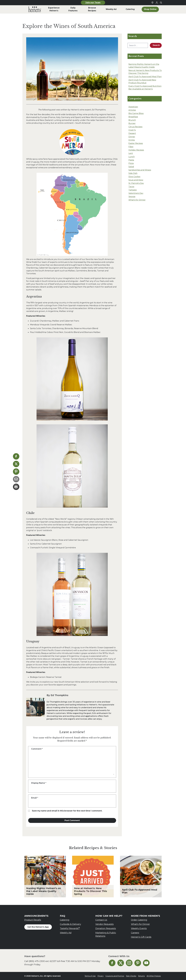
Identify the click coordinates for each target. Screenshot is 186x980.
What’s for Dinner (140, 924)
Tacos (131, 187)
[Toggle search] (161, 3)
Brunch (132, 120)
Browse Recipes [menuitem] (92, 9)
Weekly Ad (66, 933)
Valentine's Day (136, 193)
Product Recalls (33, 920)
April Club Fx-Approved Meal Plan (145, 77)
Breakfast (133, 117)
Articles (132, 110)
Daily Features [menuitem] (73, 9)
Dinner (132, 137)
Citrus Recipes (135, 127)
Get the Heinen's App (38, 927)
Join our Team (93, 3)
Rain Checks (131, 976)
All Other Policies (154, 976)
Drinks (132, 140)
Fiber (131, 147)
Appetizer (133, 107)
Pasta (131, 160)
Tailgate (133, 190)
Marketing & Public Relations (106, 934)
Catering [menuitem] (130, 9)
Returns (141, 976)
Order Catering (139, 920)
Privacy (101, 976)
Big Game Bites (136, 113)
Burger (132, 123)
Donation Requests (106, 928)
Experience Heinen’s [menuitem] (54, 9)
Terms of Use (90, 976)
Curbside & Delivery (70, 924)
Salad (131, 167)
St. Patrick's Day (136, 183)
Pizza (131, 163)
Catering (65, 920)
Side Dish (133, 173)
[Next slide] (157, 877)
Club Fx (132, 130)
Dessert (132, 133)
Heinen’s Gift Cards (141, 937)
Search (156, 45)
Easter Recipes (136, 143)
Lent (131, 153)
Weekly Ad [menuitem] (111, 9)
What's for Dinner (137, 200)
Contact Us (101, 920)
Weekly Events (139, 928)
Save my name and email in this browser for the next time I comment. (67, 811)
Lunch (132, 157)
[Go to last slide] (29, 877)
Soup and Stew (136, 180)
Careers (135, 933)
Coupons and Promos (115, 976)
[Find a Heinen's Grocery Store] (152, 3)
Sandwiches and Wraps (140, 170)
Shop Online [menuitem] (150, 9)
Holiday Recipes (136, 150)
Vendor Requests (105, 924)
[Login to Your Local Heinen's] (157, 3)
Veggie (132, 196)
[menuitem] (35, 9)
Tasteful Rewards (70, 928)
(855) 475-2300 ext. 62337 (43, 961)
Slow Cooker (134, 177)
